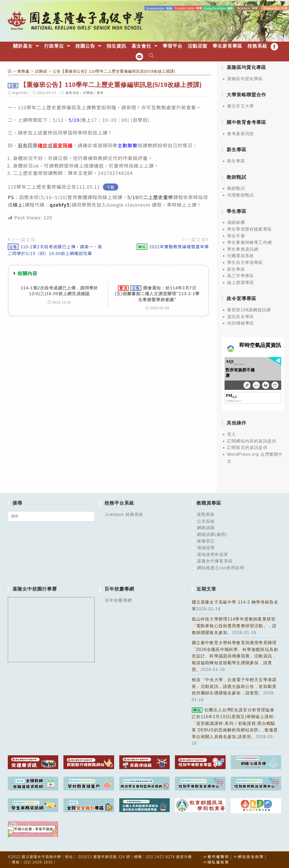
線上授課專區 (241, 282)
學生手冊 (236, 235)
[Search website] (151, 55)
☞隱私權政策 (216, 861)
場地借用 (206, 547)
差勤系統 (206, 514)
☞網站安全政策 (249, 856)
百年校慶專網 (118, 600)
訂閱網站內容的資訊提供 (252, 440)
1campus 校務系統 (124, 514)
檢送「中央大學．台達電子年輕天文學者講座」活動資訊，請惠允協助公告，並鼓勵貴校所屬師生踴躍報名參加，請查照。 (234, 686)
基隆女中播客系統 (215, 560)
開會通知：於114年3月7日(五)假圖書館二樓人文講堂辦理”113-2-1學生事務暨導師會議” (157, 293)
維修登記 (206, 540)
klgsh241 (20, 92)
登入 (232, 433)
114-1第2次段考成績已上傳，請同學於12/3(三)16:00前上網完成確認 (60, 290)
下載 (111, 186)
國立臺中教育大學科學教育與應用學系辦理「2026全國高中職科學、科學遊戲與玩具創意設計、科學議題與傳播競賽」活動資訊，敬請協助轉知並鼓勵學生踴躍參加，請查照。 (235, 655)
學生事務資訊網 (243, 248)
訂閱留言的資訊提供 (247, 447)
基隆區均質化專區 (245, 78)
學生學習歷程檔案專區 (249, 228)
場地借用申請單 (213, 554)
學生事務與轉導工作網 (249, 242)
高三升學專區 (241, 275)
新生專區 (236, 160)
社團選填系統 (241, 255)
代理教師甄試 (241, 194)
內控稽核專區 (241, 322)
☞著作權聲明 (216, 856)
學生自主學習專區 (245, 262)
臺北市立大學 (241, 105)
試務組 (88, 92)
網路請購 (206, 527)
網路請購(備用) (212, 534)
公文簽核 (206, 520)
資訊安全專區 (241, 316)
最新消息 (72, 92)
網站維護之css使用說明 (221, 567)
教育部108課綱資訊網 (249, 309)
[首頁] (10, 70)
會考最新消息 (241, 133)
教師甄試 (236, 188)
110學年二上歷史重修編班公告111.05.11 (54, 186)
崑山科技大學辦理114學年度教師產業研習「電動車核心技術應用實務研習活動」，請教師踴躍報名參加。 (234, 625)
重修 (100, 92)
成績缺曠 (236, 222)
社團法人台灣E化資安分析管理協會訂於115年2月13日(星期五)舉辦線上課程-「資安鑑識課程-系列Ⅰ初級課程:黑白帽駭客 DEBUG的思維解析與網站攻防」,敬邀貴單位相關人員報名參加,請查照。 (235, 723)
